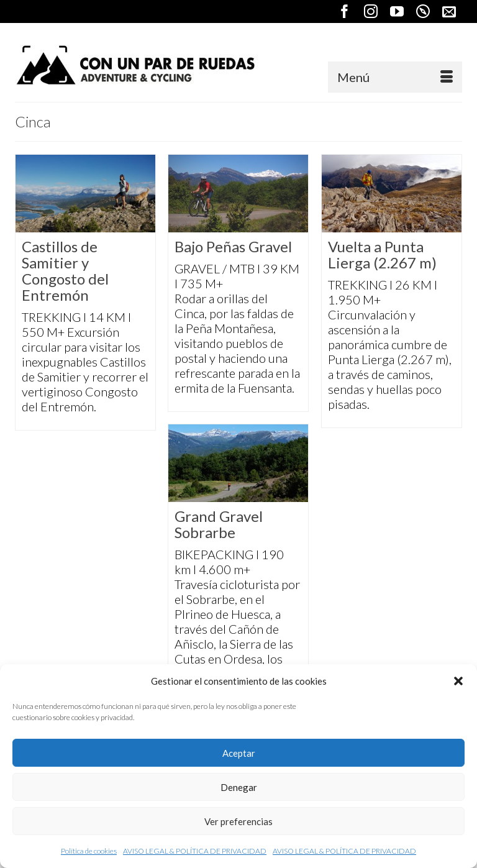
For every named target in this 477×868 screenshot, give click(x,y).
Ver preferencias (238, 821)
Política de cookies (89, 851)
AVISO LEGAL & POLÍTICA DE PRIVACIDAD (195, 851)
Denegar (239, 787)
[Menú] (395, 77)
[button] (458, 681)
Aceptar (239, 753)
